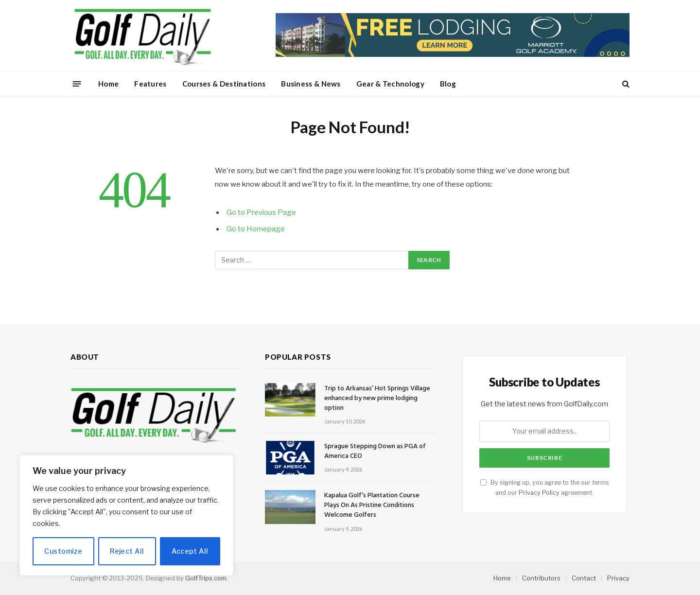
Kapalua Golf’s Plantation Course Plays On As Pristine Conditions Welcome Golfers (372, 506)
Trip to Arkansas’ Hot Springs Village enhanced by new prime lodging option (377, 399)
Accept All (190, 551)
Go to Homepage (256, 229)
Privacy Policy (539, 493)
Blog (448, 84)
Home (108, 84)
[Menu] (77, 83)
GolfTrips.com (206, 578)
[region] (126, 515)
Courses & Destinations (224, 84)
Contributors (541, 578)
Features (150, 84)
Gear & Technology (390, 84)
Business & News (311, 84)
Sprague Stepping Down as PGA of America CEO (375, 452)
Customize (63, 551)
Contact (584, 578)
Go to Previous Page (261, 212)
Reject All (127, 551)
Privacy (618, 578)
